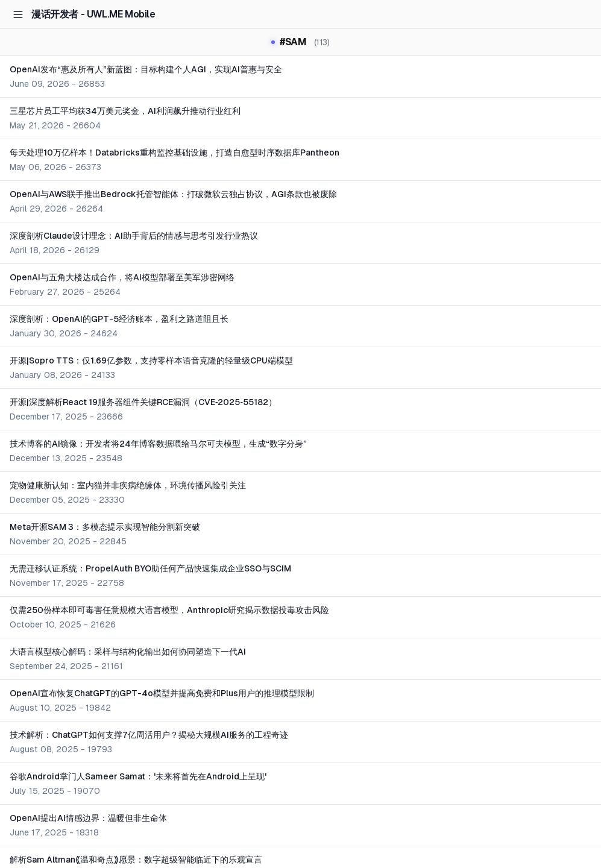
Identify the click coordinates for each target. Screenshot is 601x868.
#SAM (300, 42)
